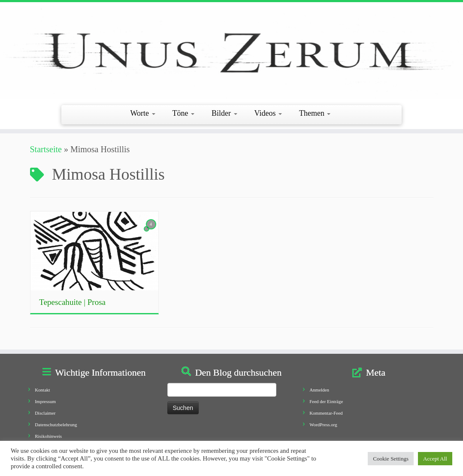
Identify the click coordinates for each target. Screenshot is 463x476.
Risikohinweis (48, 436)
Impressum (45, 401)
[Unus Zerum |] (231, 53)
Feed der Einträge (326, 401)
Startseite (46, 149)
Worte (143, 113)
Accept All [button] (435, 459)
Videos (268, 113)
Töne (183, 113)
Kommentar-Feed (326, 413)
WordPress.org (323, 425)
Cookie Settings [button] (391, 459)
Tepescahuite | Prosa (72, 302)
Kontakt (42, 390)
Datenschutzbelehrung (56, 425)
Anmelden (319, 390)
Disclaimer (45, 413)
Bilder (224, 113)
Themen (315, 113)
